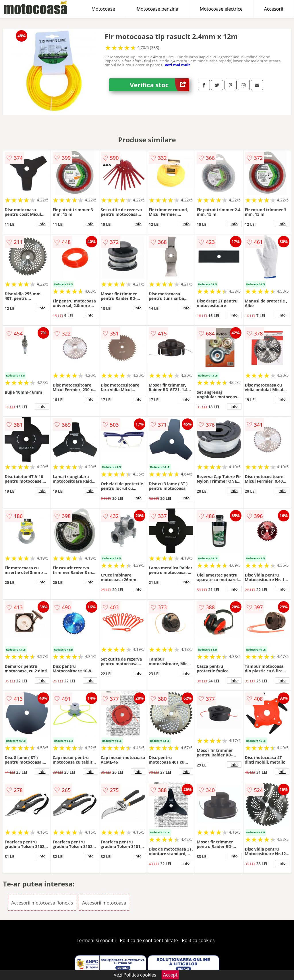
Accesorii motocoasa (104, 903)
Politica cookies (198, 940)
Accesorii (274, 9)
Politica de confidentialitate (149, 940)
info (42, 224)
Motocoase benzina (157, 9)
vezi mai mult (177, 65)
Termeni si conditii (96, 940)
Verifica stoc (159, 85)
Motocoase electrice (221, 9)
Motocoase (103, 9)
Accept (170, 975)
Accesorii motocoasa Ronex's (42, 903)
